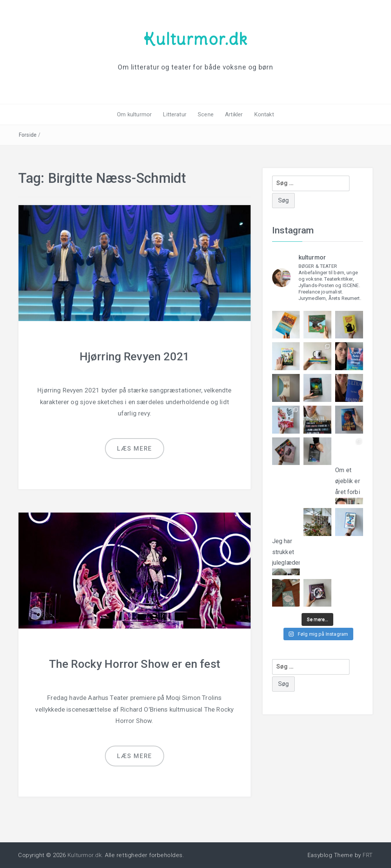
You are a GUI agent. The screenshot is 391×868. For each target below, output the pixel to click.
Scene (206, 114)
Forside (28, 135)
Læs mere (135, 449)
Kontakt (264, 114)
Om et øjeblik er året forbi (349, 479)
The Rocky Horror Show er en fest (135, 664)
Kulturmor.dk (195, 39)
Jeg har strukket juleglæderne (286, 551)
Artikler (234, 114)
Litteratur (175, 114)
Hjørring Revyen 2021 (135, 356)
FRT (368, 855)
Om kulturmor (134, 114)
